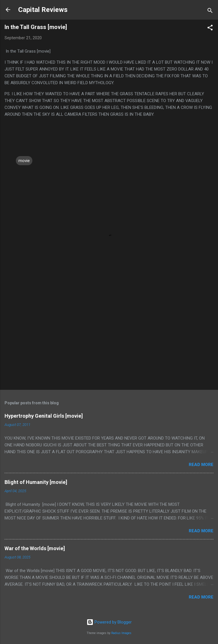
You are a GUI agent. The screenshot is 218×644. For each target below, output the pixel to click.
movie (24, 161)
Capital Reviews (43, 10)
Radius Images (121, 633)
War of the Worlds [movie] (35, 548)
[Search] (210, 12)
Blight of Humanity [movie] (36, 482)
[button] (210, 29)
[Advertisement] (109, 341)
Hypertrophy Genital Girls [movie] (44, 416)
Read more (201, 465)
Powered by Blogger (109, 622)
